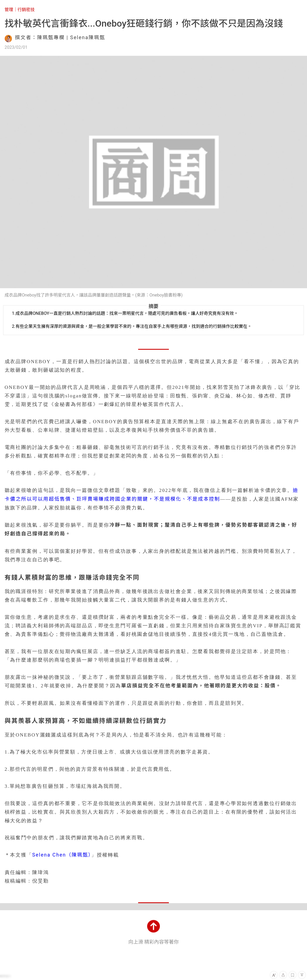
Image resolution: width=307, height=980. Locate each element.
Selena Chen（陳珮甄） (62, 855)
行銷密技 (26, 10)
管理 (9, 10)
